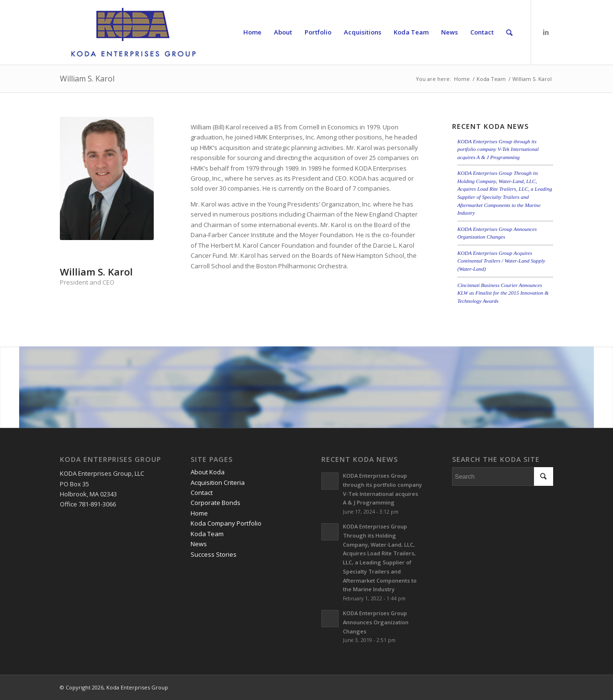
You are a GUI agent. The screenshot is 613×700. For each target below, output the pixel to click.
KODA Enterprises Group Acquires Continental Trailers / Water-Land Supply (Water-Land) (501, 261)
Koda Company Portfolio (226, 523)
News (199, 544)
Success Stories (214, 554)
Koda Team (491, 79)
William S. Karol (87, 79)
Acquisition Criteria (218, 482)
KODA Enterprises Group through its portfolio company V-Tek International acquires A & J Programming (498, 149)
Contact (202, 493)
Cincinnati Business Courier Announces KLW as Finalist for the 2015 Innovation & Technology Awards (503, 293)
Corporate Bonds (216, 503)
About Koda (208, 472)
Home (462, 79)
